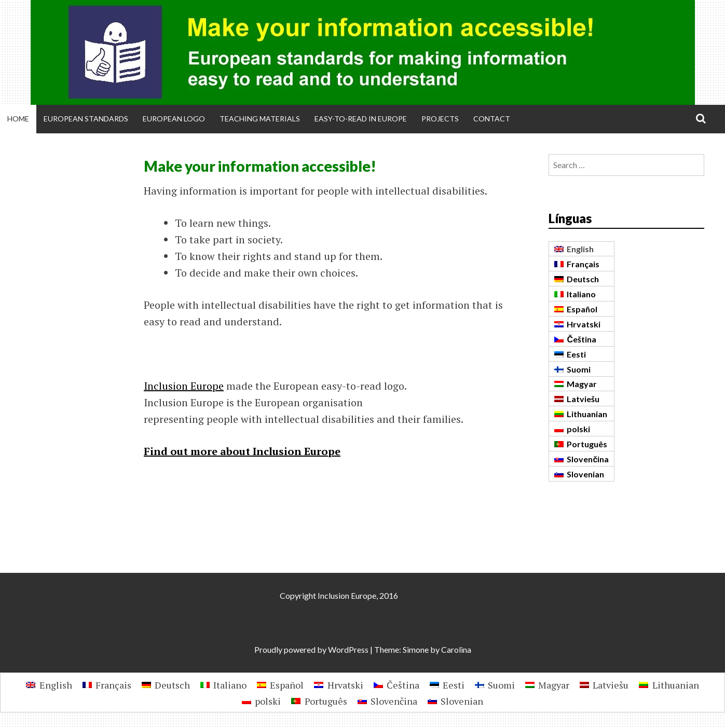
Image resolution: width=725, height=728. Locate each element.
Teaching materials (260, 119)
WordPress (348, 649)
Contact (492, 119)
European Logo (174, 119)
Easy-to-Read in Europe (361, 119)
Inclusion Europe (184, 386)
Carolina (456, 649)
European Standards (86, 119)
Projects (440, 119)
